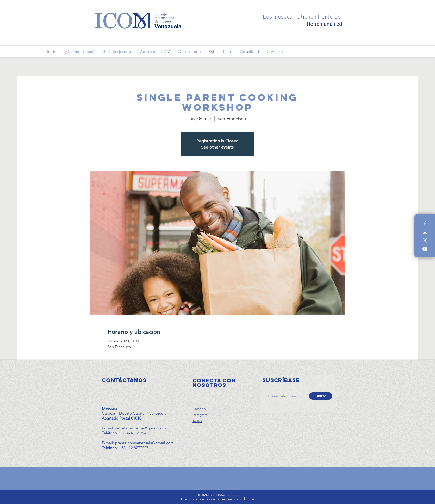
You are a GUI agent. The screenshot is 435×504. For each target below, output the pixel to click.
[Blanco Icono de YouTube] (425, 249)
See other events (217, 147)
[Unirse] (321, 396)
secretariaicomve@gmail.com (141, 428)
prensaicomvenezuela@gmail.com (144, 443)
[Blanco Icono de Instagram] (425, 232)
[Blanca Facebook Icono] (425, 223)
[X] (425, 240)
